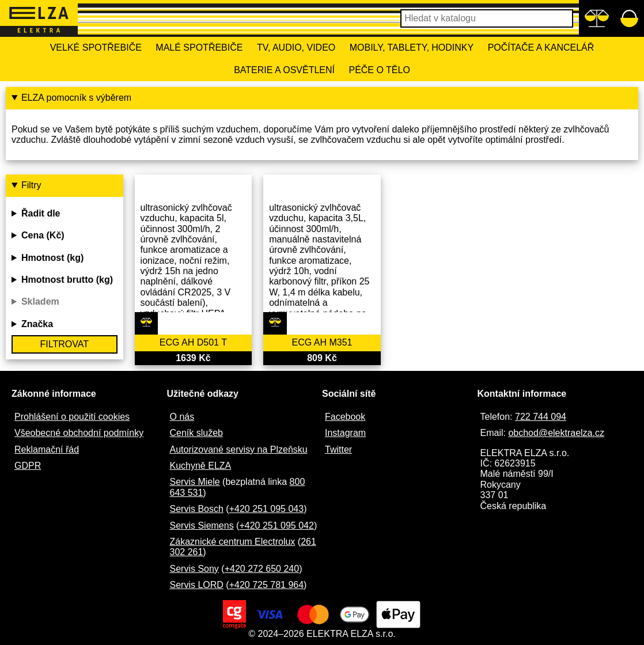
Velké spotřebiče (96, 48)
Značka (37, 324)
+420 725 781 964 (266, 585)
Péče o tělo (379, 70)
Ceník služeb (197, 433)
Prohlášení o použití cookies (72, 417)
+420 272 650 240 (262, 569)
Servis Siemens (202, 526)
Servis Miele (195, 482)
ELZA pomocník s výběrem (76, 98)
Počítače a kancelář (541, 48)
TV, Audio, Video (296, 48)
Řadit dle (41, 213)
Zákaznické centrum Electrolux (233, 542)
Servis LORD (197, 585)
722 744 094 (541, 417)
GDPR (28, 466)
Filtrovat (65, 344)
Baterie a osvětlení (284, 70)
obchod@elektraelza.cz (556, 433)
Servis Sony (194, 569)
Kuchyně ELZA (201, 466)
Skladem (40, 301)
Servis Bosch (197, 509)
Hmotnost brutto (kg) (67, 280)
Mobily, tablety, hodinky (412, 48)
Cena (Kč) (43, 235)
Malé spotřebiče (199, 48)
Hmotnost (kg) (52, 258)
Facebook (345, 417)
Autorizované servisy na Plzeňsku (239, 449)
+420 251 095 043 (266, 509)
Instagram (345, 433)
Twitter (338, 449)
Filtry (31, 185)
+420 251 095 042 (276, 526)
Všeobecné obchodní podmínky (79, 433)
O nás (182, 417)
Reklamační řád (47, 449)
